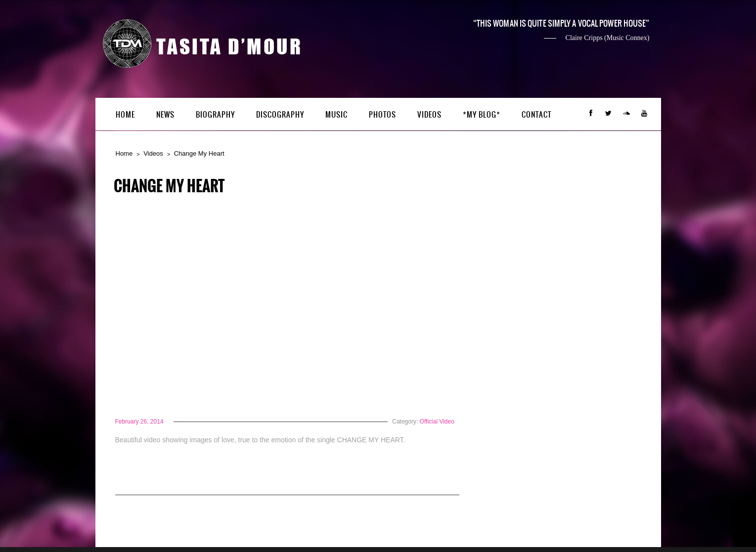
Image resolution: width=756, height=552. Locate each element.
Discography (280, 115)
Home (125, 115)
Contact (537, 115)
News (165, 115)
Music (336, 115)
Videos (429, 115)
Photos (382, 115)
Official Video (437, 422)
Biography (215, 115)
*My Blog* (482, 115)
